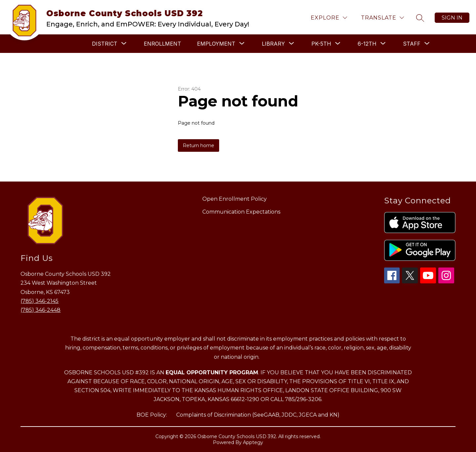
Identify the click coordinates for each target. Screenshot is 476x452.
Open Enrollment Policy (235, 199)
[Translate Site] (382, 18)
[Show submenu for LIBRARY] (273, 44)
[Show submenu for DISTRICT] (105, 44)
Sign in (452, 18)
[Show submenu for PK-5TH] (321, 44)
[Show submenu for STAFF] (412, 44)
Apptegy (253, 442)
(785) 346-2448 (40, 310)
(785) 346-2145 (40, 301)
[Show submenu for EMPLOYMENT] (216, 44)
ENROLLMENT (162, 44)
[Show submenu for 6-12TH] (367, 44)
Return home (198, 145)
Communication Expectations (241, 212)
